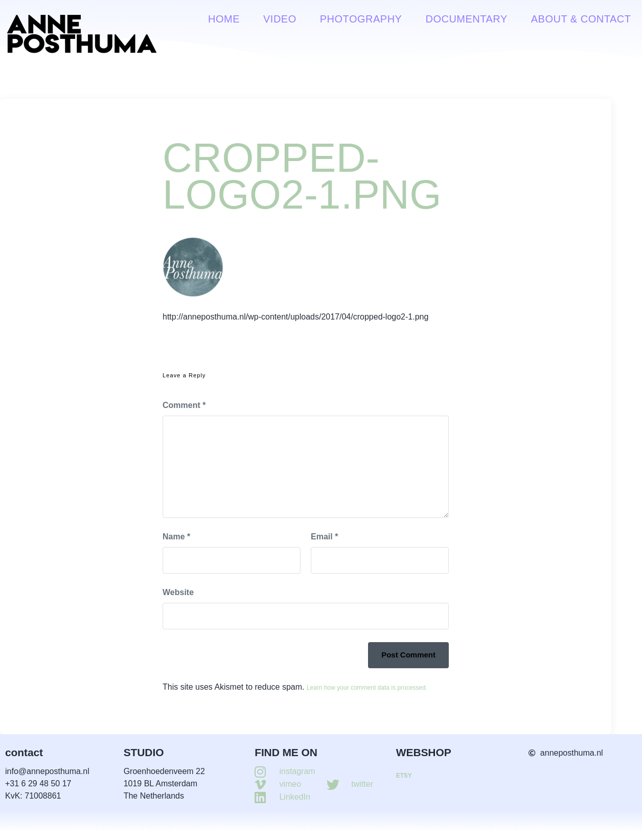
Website (178, 592)
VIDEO (280, 19)
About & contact (581, 19)
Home (224, 19)
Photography (361, 19)
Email (324, 537)
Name (176, 537)
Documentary (466, 19)
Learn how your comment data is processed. (367, 688)
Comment (184, 405)
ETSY (404, 776)
